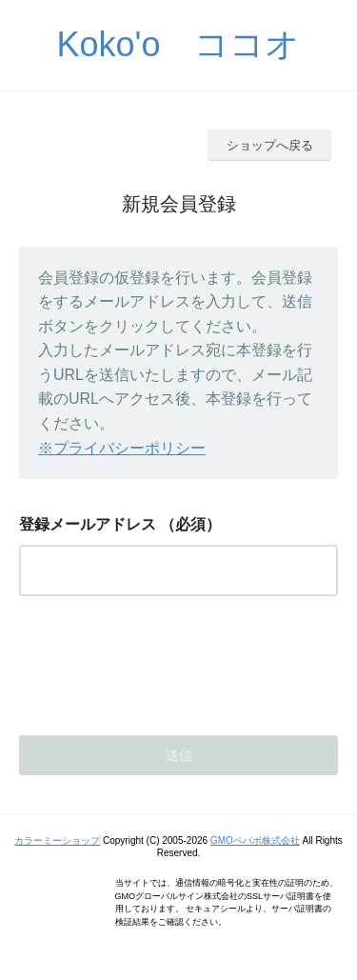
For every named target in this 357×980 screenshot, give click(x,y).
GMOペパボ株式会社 (255, 840)
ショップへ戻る (270, 145)
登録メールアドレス (88, 524)
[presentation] (164, 660)
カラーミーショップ (57, 840)
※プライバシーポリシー (122, 448)
